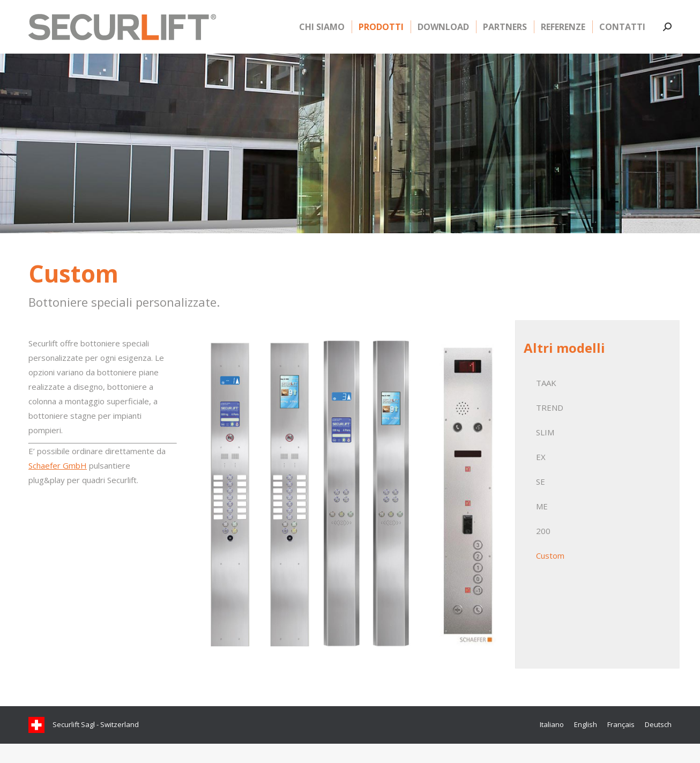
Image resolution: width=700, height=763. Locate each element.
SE (541, 501)
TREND (550, 427)
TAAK (546, 402)
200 (543, 550)
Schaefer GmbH (58, 485)
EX (541, 476)
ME (542, 525)
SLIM (545, 451)
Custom (550, 575)
